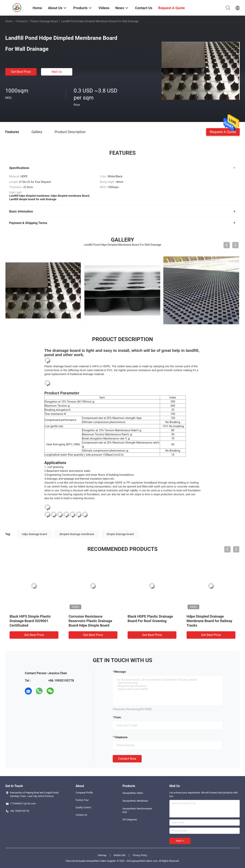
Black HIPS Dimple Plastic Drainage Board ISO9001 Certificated (30, 621)
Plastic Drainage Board (44, 21)
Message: (120, 672)
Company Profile (84, 793)
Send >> (180, 841)
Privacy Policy (140, 855)
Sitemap (102, 855)
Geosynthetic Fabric (133, 793)
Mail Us (57, 72)
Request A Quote (223, 132)
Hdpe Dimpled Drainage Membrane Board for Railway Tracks (209, 621)
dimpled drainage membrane (77, 534)
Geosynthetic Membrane (135, 801)
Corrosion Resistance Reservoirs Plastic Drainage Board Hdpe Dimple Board (90, 621)
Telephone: (121, 737)
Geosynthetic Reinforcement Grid (137, 810)
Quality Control (83, 808)
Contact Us (81, 815)
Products (22, 21)
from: (118, 717)
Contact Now (127, 759)
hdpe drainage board (35, 534)
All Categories (130, 820)
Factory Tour (82, 800)
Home (9, 21)
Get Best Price (21, 72)
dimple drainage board (120, 534)
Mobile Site (120, 855)
